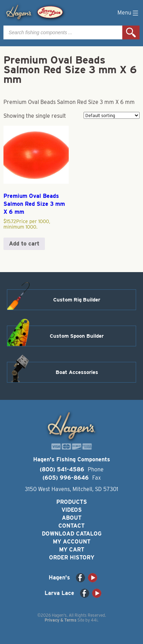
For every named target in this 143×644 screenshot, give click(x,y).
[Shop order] (112, 115)
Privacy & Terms (60, 620)
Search (131, 32)
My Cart (72, 550)
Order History (72, 558)
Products (72, 502)
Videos (72, 510)
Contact (71, 526)
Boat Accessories (77, 372)
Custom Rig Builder (77, 300)
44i (94, 620)
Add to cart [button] (24, 244)
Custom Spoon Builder (77, 336)
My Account (72, 542)
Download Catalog (72, 534)
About (72, 518)
